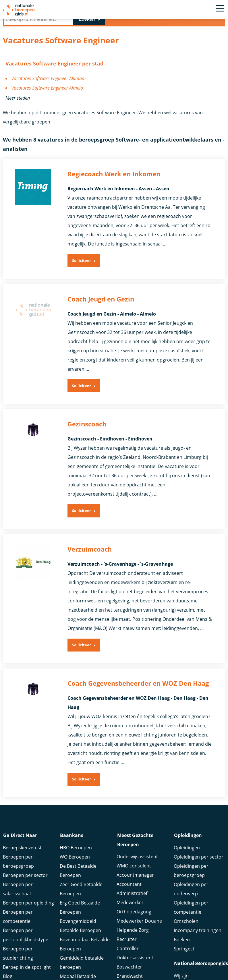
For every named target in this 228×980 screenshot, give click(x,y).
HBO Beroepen (76, 849)
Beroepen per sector (25, 877)
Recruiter (127, 941)
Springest (184, 950)
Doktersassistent (135, 959)
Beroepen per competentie (18, 918)
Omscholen (186, 923)
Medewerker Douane (139, 923)
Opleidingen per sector (199, 858)
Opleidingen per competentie (191, 909)
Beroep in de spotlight (27, 969)
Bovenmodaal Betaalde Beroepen (85, 946)
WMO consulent (134, 867)
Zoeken (87, 19)
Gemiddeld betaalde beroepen (82, 964)
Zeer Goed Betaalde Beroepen (81, 890)
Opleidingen (187, 849)
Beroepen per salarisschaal (18, 890)
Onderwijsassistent (137, 858)
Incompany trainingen (198, 932)
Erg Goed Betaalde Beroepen (80, 909)
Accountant (129, 886)
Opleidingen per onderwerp (191, 890)
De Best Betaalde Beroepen (78, 872)
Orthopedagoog (134, 913)
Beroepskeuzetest (22, 849)
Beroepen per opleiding (28, 904)
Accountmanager (135, 877)
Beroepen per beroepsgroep (18, 863)
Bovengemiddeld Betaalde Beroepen (80, 927)
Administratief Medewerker (132, 900)
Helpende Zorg (133, 932)
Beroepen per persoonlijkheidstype (26, 936)
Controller (128, 950)
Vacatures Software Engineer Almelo (47, 88)
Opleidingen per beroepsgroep (191, 872)
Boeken (182, 941)
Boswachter (129, 969)
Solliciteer (82, 263)
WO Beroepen (75, 858)
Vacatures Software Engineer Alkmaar (49, 78)
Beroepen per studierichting (18, 955)
